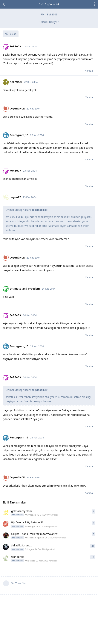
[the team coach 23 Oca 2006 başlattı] (6, 535)
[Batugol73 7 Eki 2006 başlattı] (6, 524)
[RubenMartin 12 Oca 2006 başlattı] (6, 547)
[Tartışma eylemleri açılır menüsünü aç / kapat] (94, 4)
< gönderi (49, 4)
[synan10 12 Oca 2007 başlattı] (6, 513)
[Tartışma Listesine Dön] (4, 4)
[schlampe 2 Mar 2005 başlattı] (6, 558)
